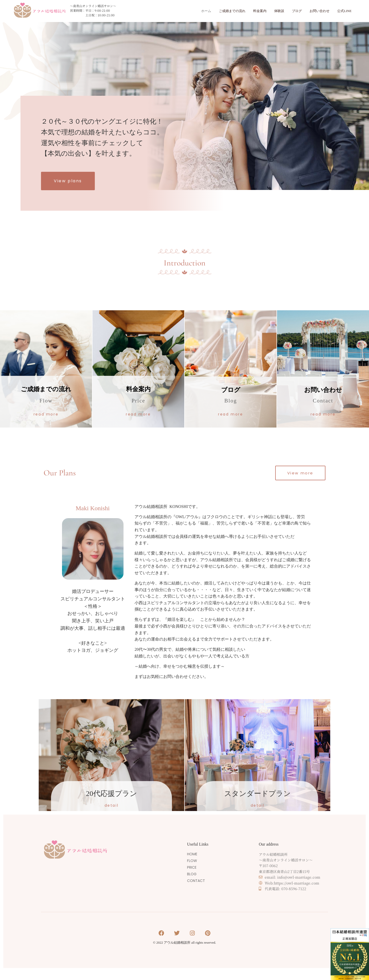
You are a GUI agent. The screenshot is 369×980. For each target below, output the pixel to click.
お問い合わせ (316, 11)
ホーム (191, 11)
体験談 (272, 11)
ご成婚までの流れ (220, 11)
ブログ (291, 11)
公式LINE (343, 11)
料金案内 (251, 11)
